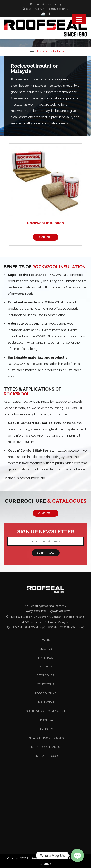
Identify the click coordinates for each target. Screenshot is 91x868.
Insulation (46, 702)
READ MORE (46, 237)
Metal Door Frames (45, 747)
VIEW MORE (46, 513)
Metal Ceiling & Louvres (46, 738)
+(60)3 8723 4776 (35, 9)
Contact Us (46, 685)
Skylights (46, 729)
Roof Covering (46, 693)
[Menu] (79, 19)
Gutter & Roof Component (46, 711)
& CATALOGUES (67, 501)
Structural (46, 720)
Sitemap (46, 864)
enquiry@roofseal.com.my (47, 4)
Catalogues (45, 676)
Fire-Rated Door (46, 756)
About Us (45, 649)
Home (30, 52)
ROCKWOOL (17, 394)
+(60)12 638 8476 (60, 611)
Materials (45, 658)
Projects (46, 667)
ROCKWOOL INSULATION (59, 267)
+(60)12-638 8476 (58, 9)
